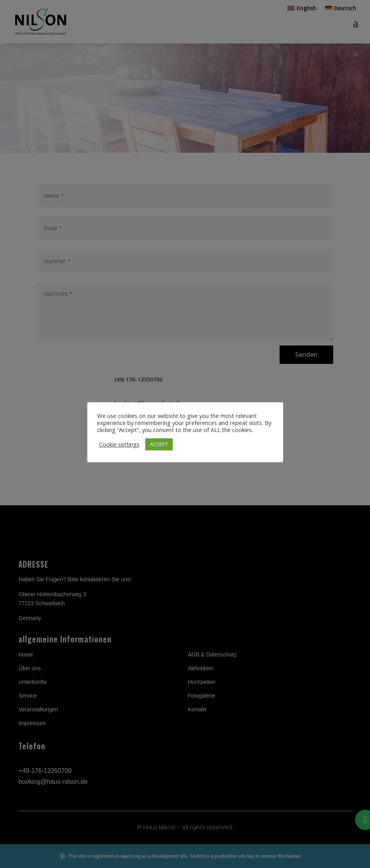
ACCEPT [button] (159, 444)
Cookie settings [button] (119, 444)
